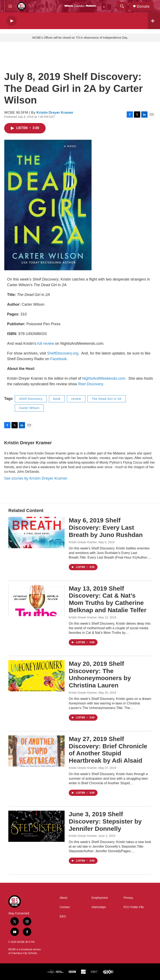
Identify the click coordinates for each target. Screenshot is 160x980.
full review (46, 343)
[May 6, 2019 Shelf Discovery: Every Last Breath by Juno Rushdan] (36, 532)
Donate (143, 6)
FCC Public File (134, 907)
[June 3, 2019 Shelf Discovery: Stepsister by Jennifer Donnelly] (36, 826)
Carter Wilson (29, 408)
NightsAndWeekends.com (104, 378)
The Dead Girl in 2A (107, 399)
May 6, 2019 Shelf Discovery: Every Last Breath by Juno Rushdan (106, 528)
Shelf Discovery (31, 399)
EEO (63, 917)
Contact (65, 907)
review (76, 399)
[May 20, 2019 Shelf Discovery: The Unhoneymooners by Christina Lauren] (36, 676)
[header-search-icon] (122, 6)
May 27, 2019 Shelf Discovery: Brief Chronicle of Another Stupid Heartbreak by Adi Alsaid (108, 750)
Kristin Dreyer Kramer (55, 113)
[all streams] (154, 21)
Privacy (128, 898)
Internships (99, 907)
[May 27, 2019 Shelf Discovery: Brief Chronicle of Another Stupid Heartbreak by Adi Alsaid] (36, 751)
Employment (100, 898)
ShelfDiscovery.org (63, 353)
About (63, 898)
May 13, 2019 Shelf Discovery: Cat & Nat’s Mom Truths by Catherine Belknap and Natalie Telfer (108, 599)
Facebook (58, 359)
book (57, 399)
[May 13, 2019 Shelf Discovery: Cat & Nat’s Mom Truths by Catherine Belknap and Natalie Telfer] (36, 601)
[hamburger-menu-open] (10, 6)
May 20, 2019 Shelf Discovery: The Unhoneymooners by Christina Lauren (100, 674)
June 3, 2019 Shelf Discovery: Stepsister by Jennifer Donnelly (105, 821)
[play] (11, 21)
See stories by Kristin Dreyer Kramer (36, 478)
